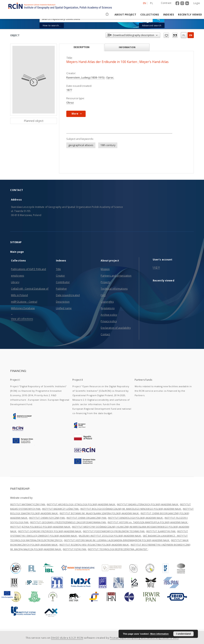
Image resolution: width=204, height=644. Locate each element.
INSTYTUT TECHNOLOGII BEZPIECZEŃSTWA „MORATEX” (118, 549)
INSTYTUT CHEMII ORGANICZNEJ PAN (87, 518)
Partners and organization (116, 276)
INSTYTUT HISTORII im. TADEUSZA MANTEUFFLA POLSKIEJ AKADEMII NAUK (148, 522)
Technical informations (114, 289)
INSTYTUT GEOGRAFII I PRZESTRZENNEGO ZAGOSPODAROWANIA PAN (68, 522)
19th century (108, 145)
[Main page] (107, 15)
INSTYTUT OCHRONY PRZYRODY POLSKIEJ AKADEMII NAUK (50, 531)
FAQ (103, 295)
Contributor (63, 282)
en (191, 35)
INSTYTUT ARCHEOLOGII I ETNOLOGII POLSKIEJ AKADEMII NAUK (81, 504)
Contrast (166, 3)
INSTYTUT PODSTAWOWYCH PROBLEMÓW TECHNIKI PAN (114, 531)
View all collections (22, 319)
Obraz (70, 103)
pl (184, 35)
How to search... (52, 25)
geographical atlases (81, 145)
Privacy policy (109, 321)
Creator (61, 276)
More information (159, 634)
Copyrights (107, 302)
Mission (105, 269)
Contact (105, 334)
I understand (183, 634)
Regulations (107, 308)
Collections (150, 15)
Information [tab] (127, 47)
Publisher (61, 289)
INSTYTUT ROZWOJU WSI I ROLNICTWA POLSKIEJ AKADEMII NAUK (94, 545)
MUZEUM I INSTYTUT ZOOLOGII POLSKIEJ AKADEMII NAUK (110, 536)
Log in (156, 267)
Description (63, 302)
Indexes (169, 15)
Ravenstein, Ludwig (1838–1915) (86, 78)
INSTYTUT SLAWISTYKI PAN (161, 531)
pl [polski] (152, 3)
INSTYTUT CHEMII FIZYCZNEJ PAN (47, 518)
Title (58, 269)
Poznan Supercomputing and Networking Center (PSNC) (144, 638)
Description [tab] (81, 47)
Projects (105, 282)
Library (15, 282)
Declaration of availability (116, 328)
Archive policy (109, 315)
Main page (17, 252)
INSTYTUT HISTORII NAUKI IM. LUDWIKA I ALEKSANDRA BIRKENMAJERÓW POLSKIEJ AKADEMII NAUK (117, 540)
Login (197, 3)
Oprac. (110, 78)
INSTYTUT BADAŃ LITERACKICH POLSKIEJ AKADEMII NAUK (148, 504)
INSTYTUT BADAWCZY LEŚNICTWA (61, 509)
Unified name (64, 308)
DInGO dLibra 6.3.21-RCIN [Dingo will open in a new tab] (67, 638)
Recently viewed (190, 15)
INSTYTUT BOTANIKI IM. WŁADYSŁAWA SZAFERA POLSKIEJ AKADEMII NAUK (99, 513)
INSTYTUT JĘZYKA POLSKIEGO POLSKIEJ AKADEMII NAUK (40, 527)
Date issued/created (68, 295)
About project (125, 15)
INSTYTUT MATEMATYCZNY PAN (28, 504)
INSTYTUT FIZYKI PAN (75, 549)
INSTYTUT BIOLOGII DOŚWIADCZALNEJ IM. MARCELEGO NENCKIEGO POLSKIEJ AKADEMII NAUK (131, 509)
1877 (69, 90)
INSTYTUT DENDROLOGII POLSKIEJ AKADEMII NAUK (136, 518)
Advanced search (152, 25)
